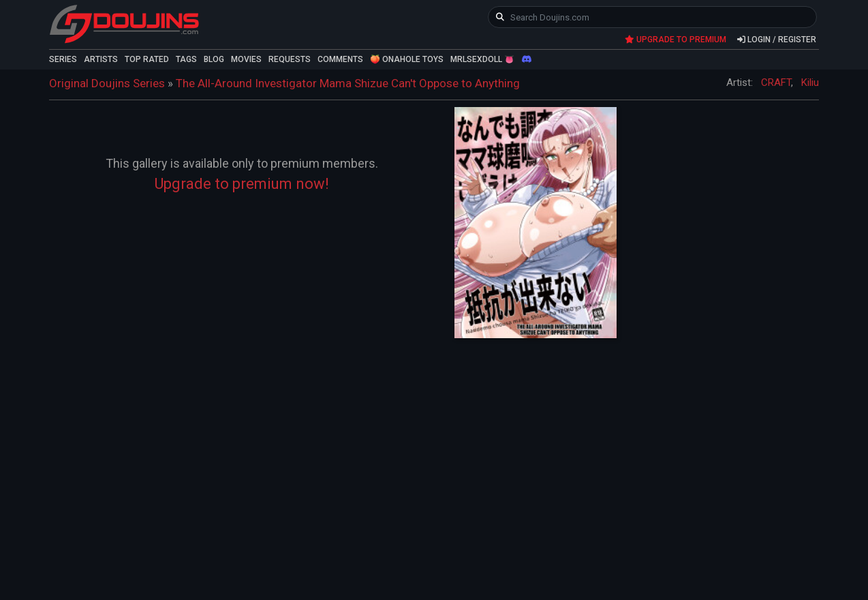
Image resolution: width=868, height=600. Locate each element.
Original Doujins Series (107, 83)
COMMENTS (340, 59)
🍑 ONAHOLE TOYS (407, 59)
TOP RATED (147, 59)
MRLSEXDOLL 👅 (482, 59)
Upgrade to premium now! (242, 184)
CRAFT (776, 82)
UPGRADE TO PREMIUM (676, 40)
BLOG (214, 59)
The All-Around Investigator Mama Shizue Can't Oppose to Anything (348, 83)
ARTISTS (101, 59)
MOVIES (246, 59)
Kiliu (810, 82)
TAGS (186, 59)
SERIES (63, 59)
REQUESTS (290, 59)
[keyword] (652, 17)
